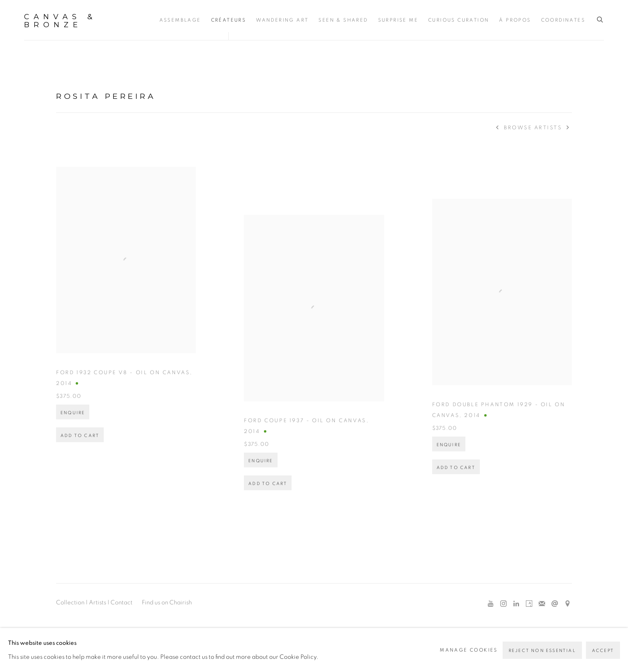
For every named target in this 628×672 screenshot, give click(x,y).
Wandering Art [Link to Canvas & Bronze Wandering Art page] (282, 20)
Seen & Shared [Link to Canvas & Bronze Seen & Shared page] (343, 20)
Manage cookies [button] (83, 633)
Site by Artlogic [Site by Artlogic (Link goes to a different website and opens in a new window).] (449, 647)
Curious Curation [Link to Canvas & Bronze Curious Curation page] (459, 20)
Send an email (555, 604)
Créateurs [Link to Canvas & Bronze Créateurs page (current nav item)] (229, 20)
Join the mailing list (542, 604)
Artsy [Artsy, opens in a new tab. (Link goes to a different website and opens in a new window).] (529, 604)
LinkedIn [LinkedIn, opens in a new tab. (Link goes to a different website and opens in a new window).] (516, 604)
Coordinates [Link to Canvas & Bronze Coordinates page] (563, 20)
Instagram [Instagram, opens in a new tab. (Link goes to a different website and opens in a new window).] (503, 604)
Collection (70, 603)
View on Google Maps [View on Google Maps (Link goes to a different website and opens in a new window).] (568, 604)
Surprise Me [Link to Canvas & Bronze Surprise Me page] (398, 20)
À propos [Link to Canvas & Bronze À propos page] (515, 20)
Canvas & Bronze (60, 21)
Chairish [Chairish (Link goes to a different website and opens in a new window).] (181, 603)
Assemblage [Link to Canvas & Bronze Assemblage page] (180, 20)
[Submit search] (600, 20)
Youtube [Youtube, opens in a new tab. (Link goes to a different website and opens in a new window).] (491, 604)
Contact (122, 603)
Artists (98, 603)
